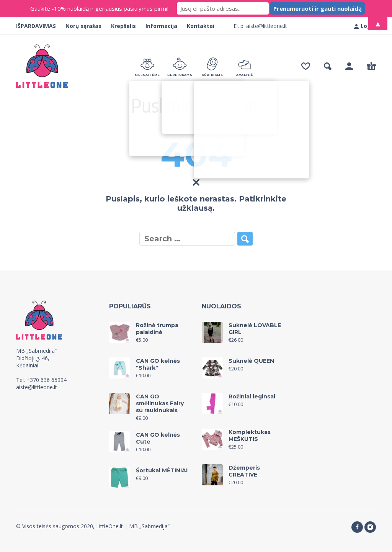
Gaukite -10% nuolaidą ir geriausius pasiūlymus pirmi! (99, 8)
